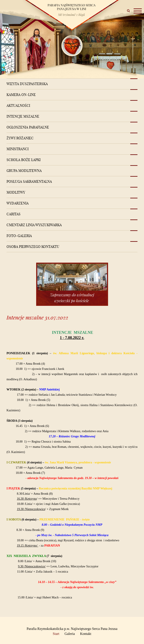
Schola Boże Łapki (24, 160)
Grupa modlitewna (24, 171)
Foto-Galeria (19, 236)
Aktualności (18, 105)
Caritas (14, 214)
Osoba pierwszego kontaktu (33, 247)
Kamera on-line (21, 95)
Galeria (70, 634)
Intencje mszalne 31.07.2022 (37, 317)
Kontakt (86, 634)
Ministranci (18, 149)
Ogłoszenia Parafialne (28, 127)
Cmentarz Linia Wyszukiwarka (34, 225)
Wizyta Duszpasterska (27, 84)
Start (56, 634)
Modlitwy (16, 192)
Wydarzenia (18, 203)
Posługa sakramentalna (29, 181)
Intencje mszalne (23, 116)
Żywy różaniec (20, 138)
